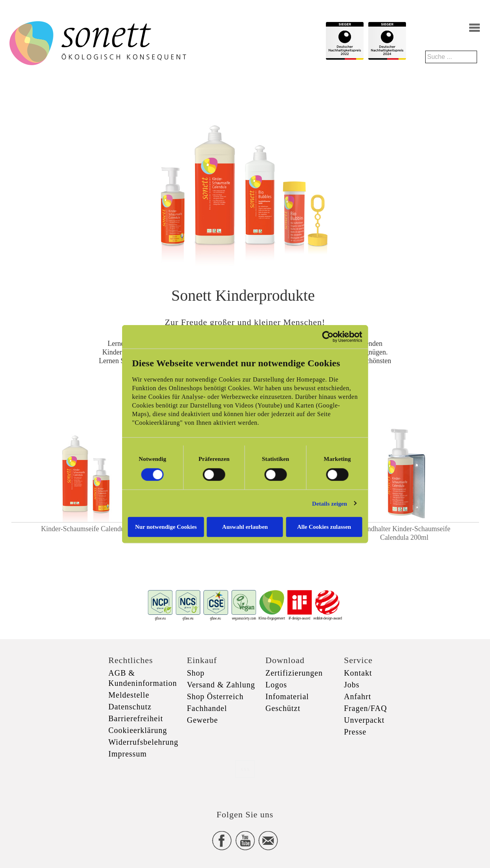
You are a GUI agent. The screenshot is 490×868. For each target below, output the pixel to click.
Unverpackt (364, 720)
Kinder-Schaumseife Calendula (85, 529)
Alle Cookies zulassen (329, 527)
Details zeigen (336, 503)
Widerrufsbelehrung (143, 742)
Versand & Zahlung (221, 685)
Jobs (352, 685)
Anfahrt (357, 696)
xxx (245, 769)
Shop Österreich (215, 696)
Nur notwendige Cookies (162, 527)
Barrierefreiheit (136, 718)
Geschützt (283, 708)
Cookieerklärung (138, 730)
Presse (355, 732)
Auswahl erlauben (245, 527)
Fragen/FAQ (366, 708)
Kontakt (358, 673)
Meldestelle (129, 695)
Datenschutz (130, 707)
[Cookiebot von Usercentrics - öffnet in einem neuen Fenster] (334, 336)
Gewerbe (202, 720)
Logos (276, 685)
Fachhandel (207, 708)
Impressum (128, 754)
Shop (196, 673)
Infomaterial (287, 696)
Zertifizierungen (294, 673)
